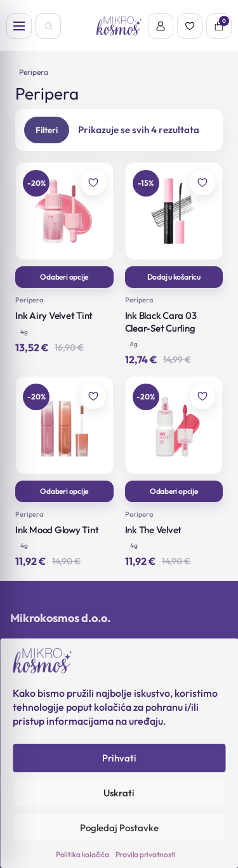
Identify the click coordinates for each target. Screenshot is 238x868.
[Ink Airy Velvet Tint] (64, 211)
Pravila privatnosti (146, 854)
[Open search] (48, 26)
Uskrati (119, 793)
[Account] (161, 26)
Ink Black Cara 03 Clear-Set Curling (161, 322)
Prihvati (119, 758)
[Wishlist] (190, 26)
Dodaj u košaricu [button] (174, 277)
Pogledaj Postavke (119, 828)
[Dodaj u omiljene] (93, 183)
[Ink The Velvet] (174, 425)
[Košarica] (219, 26)
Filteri (47, 130)
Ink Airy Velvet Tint (54, 315)
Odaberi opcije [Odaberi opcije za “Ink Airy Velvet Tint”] (64, 277)
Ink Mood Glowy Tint (57, 530)
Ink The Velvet (154, 530)
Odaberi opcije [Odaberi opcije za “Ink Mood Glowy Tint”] (64, 491)
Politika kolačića (83, 854)
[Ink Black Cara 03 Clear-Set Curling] (174, 211)
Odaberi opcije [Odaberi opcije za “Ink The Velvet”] (174, 491)
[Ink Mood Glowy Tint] (64, 425)
